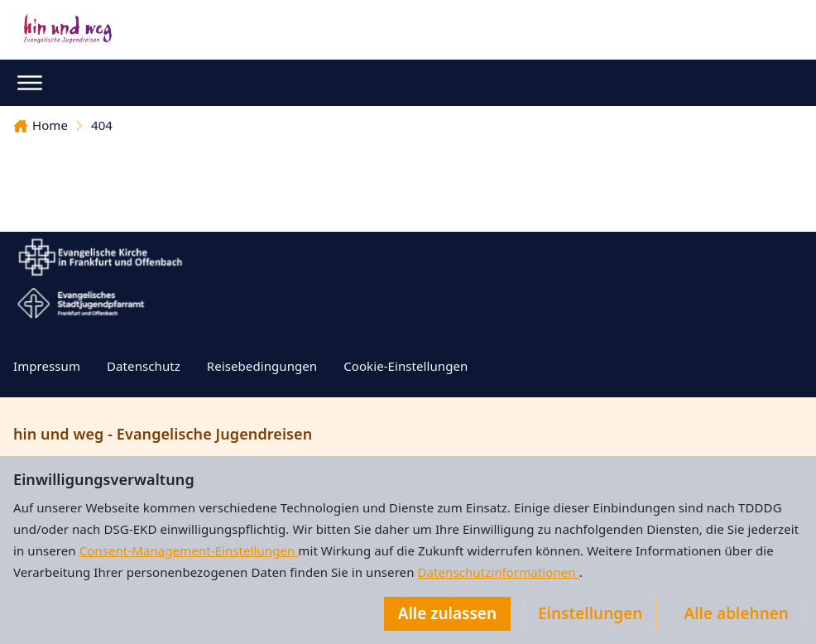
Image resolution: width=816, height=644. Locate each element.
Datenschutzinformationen (498, 572)
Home (41, 125)
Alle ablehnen (736, 613)
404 (102, 125)
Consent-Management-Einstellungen (189, 550)
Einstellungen (590, 613)
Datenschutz (144, 366)
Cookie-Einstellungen (406, 366)
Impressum (47, 366)
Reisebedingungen (262, 366)
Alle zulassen (447, 613)
